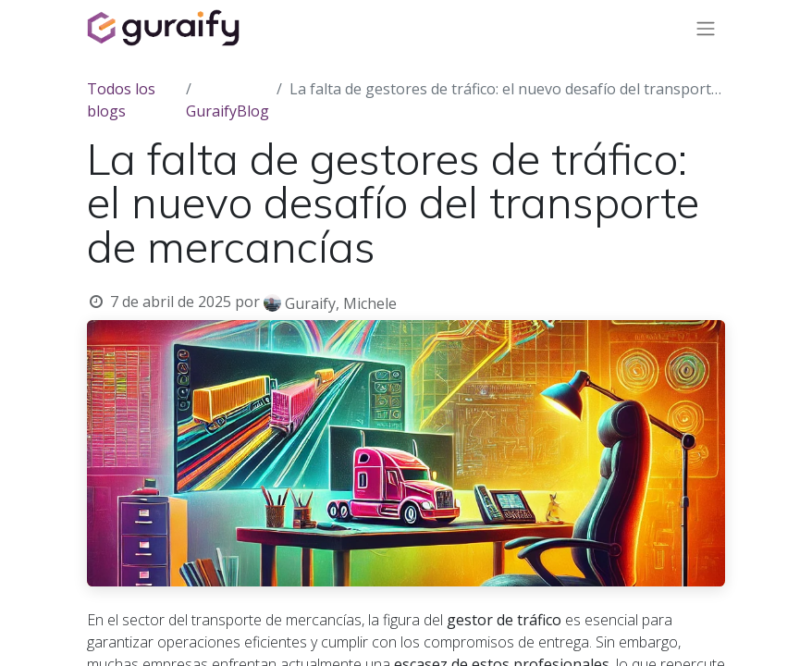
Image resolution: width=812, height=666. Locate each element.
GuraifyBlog (228, 111)
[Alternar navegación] (706, 28)
